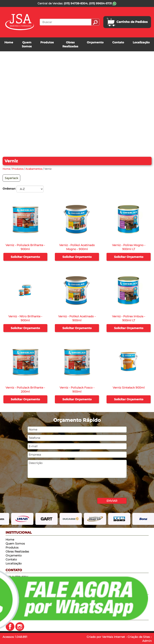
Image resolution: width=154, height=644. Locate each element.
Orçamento (95, 42)
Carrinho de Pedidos (127, 22)
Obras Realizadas (70, 44)
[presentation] (58, 488)
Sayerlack (11, 178)
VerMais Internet (114, 637)
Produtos (47, 42)
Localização (141, 42)
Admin (147, 641)
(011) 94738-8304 (76, 3)
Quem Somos (27, 44)
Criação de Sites (139, 637)
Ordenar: (9, 189)
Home (9, 42)
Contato (118, 42)
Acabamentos (34, 169)
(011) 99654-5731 (103, 3)
